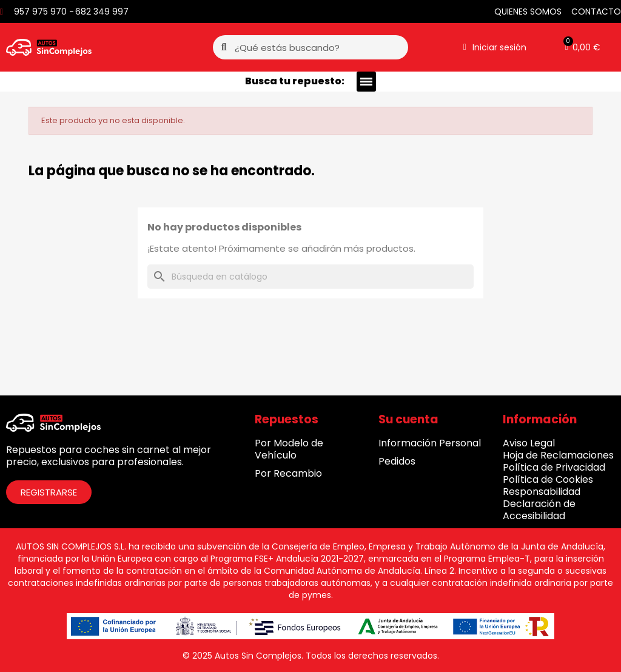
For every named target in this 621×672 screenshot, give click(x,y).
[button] (583, 47)
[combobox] (312, 47)
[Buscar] (310, 277)
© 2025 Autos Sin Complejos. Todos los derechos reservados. (311, 656)
